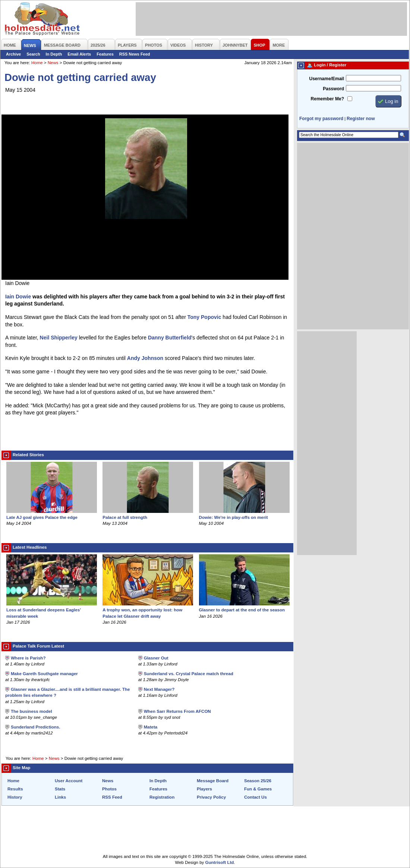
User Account (69, 781)
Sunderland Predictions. (35, 727)
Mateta (151, 727)
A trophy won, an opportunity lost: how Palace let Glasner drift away (148, 610)
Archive (13, 54)
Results (15, 789)
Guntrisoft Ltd (220, 862)
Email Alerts (79, 54)
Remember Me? (327, 99)
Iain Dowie (18, 297)
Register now (361, 119)
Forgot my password (321, 119)
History (15, 797)
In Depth (54, 54)
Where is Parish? (28, 658)
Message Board (213, 781)
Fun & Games (258, 789)
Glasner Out (156, 658)
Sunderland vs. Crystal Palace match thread (189, 674)
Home (37, 63)
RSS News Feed (135, 54)
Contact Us (256, 797)
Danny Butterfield (170, 338)
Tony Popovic (204, 317)
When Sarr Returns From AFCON (177, 711)
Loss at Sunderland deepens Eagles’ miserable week (52, 610)
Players (204, 789)
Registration (162, 797)
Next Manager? (159, 689)
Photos (109, 789)
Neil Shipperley (59, 338)
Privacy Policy (211, 797)
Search (33, 54)
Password (333, 89)
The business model (31, 711)
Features (105, 54)
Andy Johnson (145, 358)
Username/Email (327, 79)
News (53, 63)
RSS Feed (112, 797)
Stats (60, 789)
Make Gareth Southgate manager (44, 674)
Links (60, 797)
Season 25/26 (258, 781)
